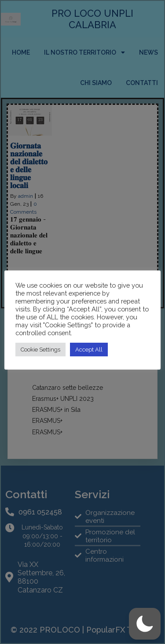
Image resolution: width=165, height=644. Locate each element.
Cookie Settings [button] (40, 350)
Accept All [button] (89, 350)
